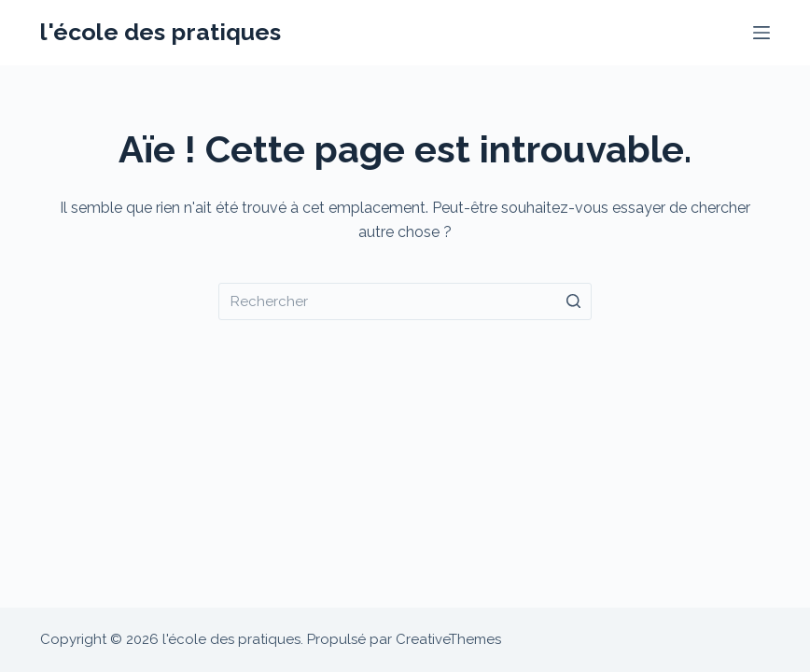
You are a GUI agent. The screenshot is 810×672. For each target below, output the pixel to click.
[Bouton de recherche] (573, 301)
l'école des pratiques (161, 32)
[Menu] (761, 33)
